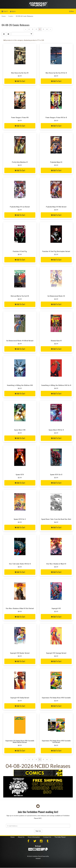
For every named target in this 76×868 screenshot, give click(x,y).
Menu (72, 11)
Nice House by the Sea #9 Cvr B (56, 73)
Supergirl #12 (56, 608)
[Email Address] (38, 826)
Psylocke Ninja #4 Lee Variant (20, 207)
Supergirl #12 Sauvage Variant (56, 653)
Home (4, 16)
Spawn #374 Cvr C (20, 519)
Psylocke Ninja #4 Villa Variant (56, 207)
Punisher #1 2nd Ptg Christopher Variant (56, 251)
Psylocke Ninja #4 (56, 162)
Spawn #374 (20, 474)
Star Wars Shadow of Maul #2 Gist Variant (20, 608)
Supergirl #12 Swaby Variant (20, 698)
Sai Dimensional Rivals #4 (56, 296)
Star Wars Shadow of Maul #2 (56, 564)
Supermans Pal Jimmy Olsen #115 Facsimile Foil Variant (56, 741)
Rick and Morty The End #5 (20, 296)
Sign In (13, 11)
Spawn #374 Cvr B (56, 474)
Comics (11, 16)
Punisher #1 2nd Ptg (20, 251)
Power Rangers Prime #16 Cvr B (56, 117)
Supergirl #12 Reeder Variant (20, 653)
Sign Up (38, 831)
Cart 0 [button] (4, 11)
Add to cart (20, 81)
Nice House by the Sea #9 (20, 73)
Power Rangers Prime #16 (20, 117)
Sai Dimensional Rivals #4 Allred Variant (20, 341)
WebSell (38, 858)
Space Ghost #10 (20, 430)
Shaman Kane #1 (56, 341)
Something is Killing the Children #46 (20, 385)
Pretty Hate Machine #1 (20, 162)
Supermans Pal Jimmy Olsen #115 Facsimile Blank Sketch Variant (20, 741)
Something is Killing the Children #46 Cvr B (56, 385)
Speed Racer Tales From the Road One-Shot (56, 519)
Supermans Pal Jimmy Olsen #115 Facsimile (56, 698)
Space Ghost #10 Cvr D (56, 430)
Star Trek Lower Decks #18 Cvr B (20, 564)
